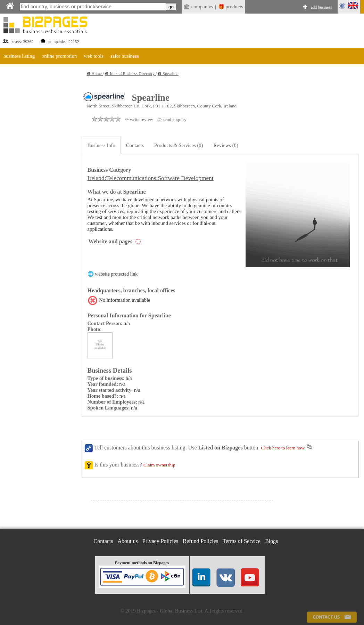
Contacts (135, 145)
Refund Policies (200, 541)
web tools (94, 56)
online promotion (59, 56)
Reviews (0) (226, 145)
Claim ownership (159, 465)
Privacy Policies (160, 541)
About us (128, 541)
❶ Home (95, 74)
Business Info (101, 145)
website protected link (116, 274)
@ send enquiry (172, 119)
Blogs (271, 541)
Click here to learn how (283, 448)
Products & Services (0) (179, 145)
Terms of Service (242, 541)
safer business (125, 56)
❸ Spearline (168, 74)
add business (321, 7)
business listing (19, 56)
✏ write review (139, 119)
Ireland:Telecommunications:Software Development (151, 178)
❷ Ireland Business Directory (130, 74)
